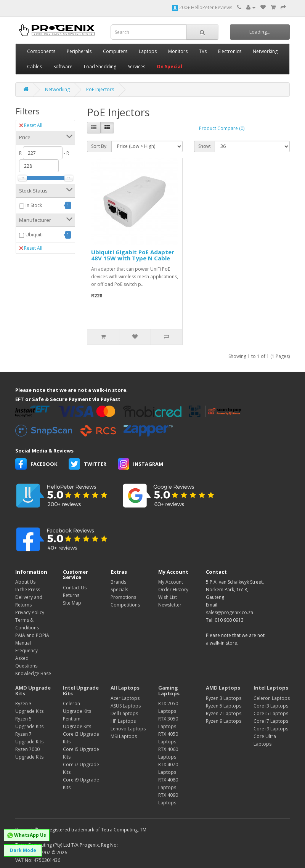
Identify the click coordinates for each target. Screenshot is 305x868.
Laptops (148, 51)
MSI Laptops (124, 736)
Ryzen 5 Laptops (224, 706)
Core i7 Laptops (271, 721)
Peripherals (79, 51)
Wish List (168, 597)
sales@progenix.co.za (230, 612)
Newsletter (170, 605)
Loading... (260, 32)
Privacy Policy (30, 612)
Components (41, 51)
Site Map (72, 603)
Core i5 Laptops (271, 713)
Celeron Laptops (272, 698)
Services (136, 67)
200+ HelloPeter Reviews (202, 7)
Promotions (123, 597)
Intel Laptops (271, 688)
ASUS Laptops (126, 706)
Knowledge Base (33, 673)
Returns (71, 595)
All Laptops (125, 688)
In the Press (28, 590)
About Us (25, 582)
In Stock (34, 205)
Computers (115, 51)
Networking (265, 51)
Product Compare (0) (222, 128)
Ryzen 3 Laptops (224, 698)
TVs (203, 51)
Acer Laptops (125, 698)
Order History (173, 590)
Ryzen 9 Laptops (224, 721)
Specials (119, 590)
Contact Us (75, 588)
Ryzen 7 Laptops (224, 713)
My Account (171, 582)
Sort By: (99, 146)
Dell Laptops (124, 713)
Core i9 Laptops (271, 729)
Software (63, 67)
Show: (205, 146)
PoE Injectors (100, 89)
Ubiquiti (34, 235)
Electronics (230, 51)
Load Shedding (100, 67)
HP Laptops (123, 721)
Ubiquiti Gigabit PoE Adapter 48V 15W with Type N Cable (133, 255)
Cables (35, 67)
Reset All (31, 125)
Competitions (125, 605)
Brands (118, 582)
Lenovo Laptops (128, 729)
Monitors (178, 51)
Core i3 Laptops (271, 706)
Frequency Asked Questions (26, 658)
